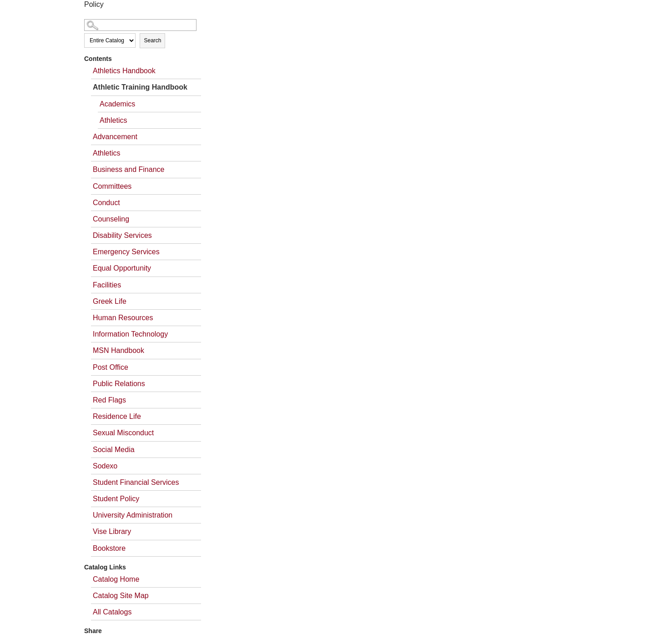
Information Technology (130, 334)
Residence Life (117, 416)
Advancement (115, 137)
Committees (112, 186)
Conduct (106, 203)
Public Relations (119, 384)
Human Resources (123, 318)
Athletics (113, 120)
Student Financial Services (136, 482)
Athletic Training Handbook (140, 87)
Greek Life (110, 301)
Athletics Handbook (124, 71)
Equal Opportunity (122, 268)
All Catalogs (112, 612)
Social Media (114, 450)
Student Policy (116, 499)
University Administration (133, 515)
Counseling (111, 219)
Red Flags (109, 400)
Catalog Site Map (121, 596)
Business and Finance (128, 169)
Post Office (111, 367)
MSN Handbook (118, 350)
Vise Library (112, 531)
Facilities (107, 285)
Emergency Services (126, 252)
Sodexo (105, 466)
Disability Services (122, 235)
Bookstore (109, 548)
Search (152, 40)
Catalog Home (116, 579)
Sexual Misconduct (123, 433)
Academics (117, 104)
